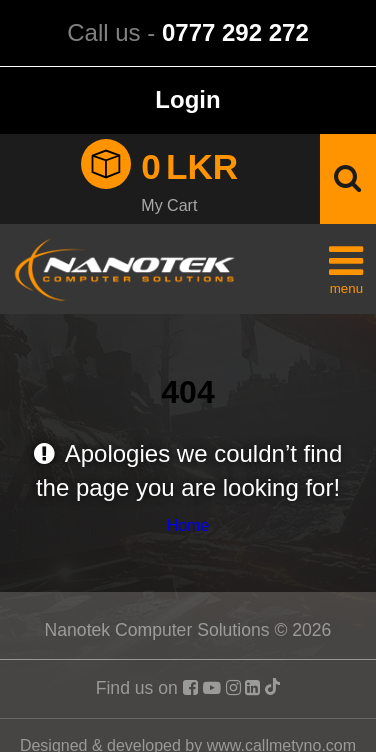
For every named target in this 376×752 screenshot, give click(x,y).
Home (188, 525)
